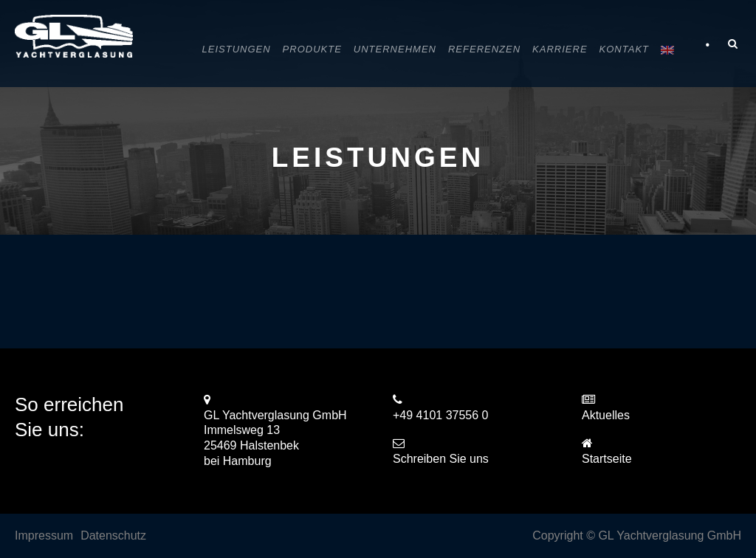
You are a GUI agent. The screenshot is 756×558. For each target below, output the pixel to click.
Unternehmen (395, 49)
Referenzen (484, 49)
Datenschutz (113, 535)
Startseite (607, 459)
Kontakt (624, 49)
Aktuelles (606, 415)
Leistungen (237, 49)
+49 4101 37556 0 (440, 415)
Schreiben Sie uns (441, 459)
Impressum (44, 535)
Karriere (560, 49)
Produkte (312, 49)
